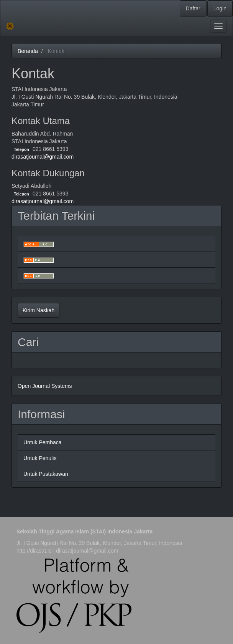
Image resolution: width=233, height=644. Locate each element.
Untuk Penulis (40, 458)
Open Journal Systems (45, 386)
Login (220, 8)
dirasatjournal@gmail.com (43, 157)
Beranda (28, 51)
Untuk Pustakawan (46, 474)
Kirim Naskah (39, 310)
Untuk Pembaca (43, 442)
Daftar (193, 8)
